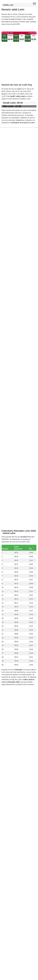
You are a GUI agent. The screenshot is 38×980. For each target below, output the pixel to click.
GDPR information (8, 680)
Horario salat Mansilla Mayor (16, 562)
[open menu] (34, 4)
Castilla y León (8, 5)
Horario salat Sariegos (14, 543)
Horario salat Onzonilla (14, 536)
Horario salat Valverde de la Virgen (19, 550)
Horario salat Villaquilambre (16, 533)
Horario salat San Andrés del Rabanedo (20, 521)
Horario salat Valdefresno (15, 540)
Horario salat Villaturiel (14, 547)
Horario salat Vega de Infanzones (18, 556)
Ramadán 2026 (24, 358)
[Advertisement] (19, 64)
